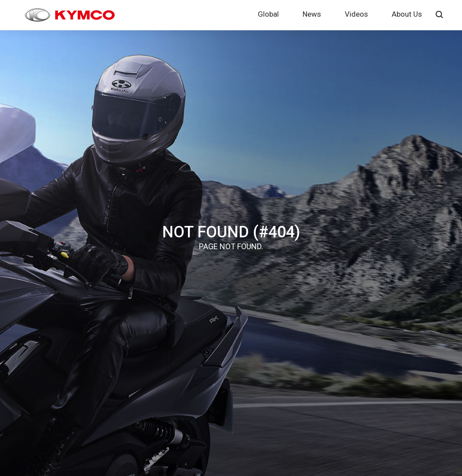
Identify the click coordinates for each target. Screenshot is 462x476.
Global (268, 14)
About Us (407, 14)
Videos (356, 14)
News (312, 14)
